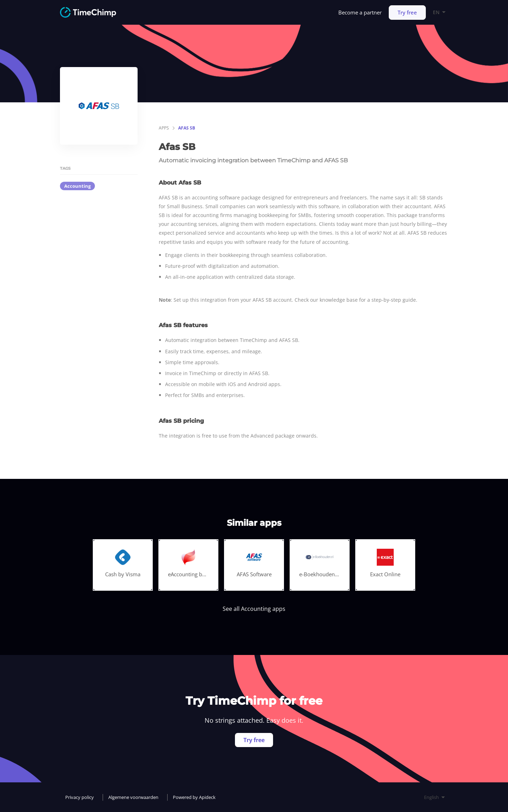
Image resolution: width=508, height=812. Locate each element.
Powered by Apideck (194, 797)
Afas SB (187, 128)
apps (164, 128)
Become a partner (360, 12)
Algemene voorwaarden (133, 797)
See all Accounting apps (254, 609)
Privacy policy (80, 797)
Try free (407, 12)
